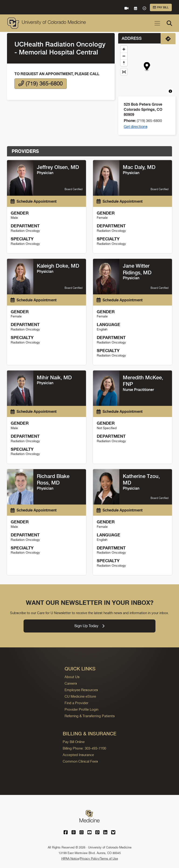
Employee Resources (81, 690)
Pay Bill (161, 7)
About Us (72, 677)
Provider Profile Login (81, 709)
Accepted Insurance (78, 755)
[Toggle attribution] (170, 91)
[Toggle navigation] (157, 23)
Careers (71, 683)
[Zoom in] (124, 49)
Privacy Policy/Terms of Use (99, 859)
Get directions (136, 127)
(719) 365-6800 (41, 83)
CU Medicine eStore (80, 696)
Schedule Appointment (34, 201)
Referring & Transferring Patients (90, 716)
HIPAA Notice (70, 859)
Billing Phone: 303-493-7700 (84, 748)
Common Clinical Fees (80, 761)
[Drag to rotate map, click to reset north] (124, 63)
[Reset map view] (124, 72)
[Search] (169, 23)
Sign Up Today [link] (89, 626)
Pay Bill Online (74, 742)
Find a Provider (76, 703)
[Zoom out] (124, 56)
